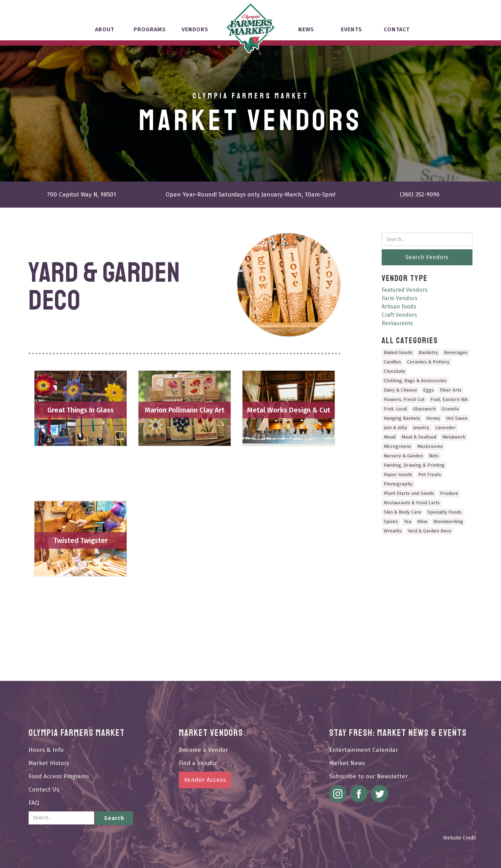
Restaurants (397, 323)
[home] (250, 28)
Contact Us (44, 790)
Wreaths (393, 531)
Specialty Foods (444, 512)
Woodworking (448, 521)
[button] (104, 33)
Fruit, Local (395, 409)
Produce (449, 493)
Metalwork (454, 437)
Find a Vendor (198, 763)
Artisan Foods (399, 307)
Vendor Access (205, 780)
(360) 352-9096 (420, 195)
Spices (391, 521)
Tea (408, 521)
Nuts (434, 456)
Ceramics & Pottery (428, 362)
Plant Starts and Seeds (409, 493)
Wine (422, 521)
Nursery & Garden (403, 456)
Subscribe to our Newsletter (368, 776)
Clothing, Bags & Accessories (415, 381)
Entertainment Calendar (364, 750)
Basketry (428, 352)
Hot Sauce (457, 418)
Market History (49, 763)
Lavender (446, 428)
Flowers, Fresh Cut (404, 399)
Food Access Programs (59, 776)
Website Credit (460, 838)
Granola (450, 409)
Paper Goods (398, 475)
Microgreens (397, 446)
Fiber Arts (451, 390)
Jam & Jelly (395, 428)
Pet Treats (430, 475)
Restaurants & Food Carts (412, 503)
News (306, 29)
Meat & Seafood (419, 437)
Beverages (456, 352)
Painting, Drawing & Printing (414, 465)
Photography (398, 484)
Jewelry (421, 428)
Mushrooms (430, 446)
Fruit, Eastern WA (449, 399)
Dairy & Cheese (400, 390)
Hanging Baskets (402, 418)
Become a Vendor (203, 750)
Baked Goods (398, 352)
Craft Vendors (399, 315)
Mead (390, 437)
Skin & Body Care (403, 512)
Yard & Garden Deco (430, 531)
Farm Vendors (400, 298)
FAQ (34, 803)
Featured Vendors (405, 290)
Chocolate (395, 371)
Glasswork (424, 409)
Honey (433, 418)
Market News (347, 763)
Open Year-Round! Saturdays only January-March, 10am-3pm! (250, 195)
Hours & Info (46, 750)
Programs (150, 29)
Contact (397, 29)
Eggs (428, 390)
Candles (392, 362)
